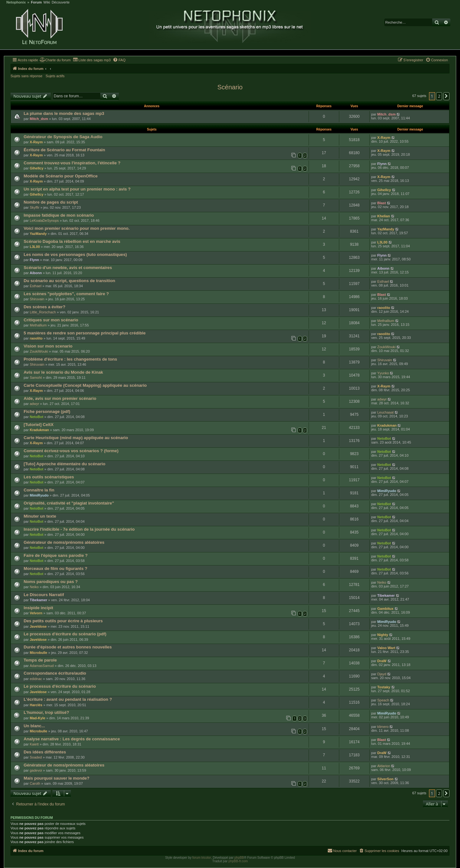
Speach (383, 700)
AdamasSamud (42, 666)
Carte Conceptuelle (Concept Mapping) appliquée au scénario (85, 385)
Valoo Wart (386, 648)
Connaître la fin (39, 490)
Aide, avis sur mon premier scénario (60, 398)
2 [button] (439, 96)
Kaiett (34, 744)
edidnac (36, 679)
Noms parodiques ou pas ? (51, 582)
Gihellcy (37, 168)
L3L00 (35, 247)
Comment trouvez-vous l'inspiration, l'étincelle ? (72, 163)
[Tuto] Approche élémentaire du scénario (65, 464)
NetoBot (37, 417)
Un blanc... (34, 726)
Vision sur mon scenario (48, 346)
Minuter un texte (40, 516)
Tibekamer (38, 600)
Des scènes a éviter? (45, 307)
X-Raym (36, 142)
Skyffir (34, 207)
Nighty (383, 635)
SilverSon (385, 779)
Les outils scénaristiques (49, 477)
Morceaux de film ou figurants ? (55, 569)
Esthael (36, 286)
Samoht (36, 378)
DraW (382, 661)
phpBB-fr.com (238, 861)
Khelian (384, 216)
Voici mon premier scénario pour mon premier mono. (77, 228)
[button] (447, 96)
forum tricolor (202, 858)
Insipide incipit (38, 608)
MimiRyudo (39, 495)
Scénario (230, 87)
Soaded (36, 757)
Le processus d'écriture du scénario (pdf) (65, 634)
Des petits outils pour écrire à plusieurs (63, 621)
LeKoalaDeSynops (44, 221)
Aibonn (36, 273)
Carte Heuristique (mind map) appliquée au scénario (76, 438)
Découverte (61, 2)
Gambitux (385, 609)
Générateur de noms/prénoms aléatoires (64, 542)
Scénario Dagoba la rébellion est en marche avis (72, 241)
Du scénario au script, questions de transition (69, 281)
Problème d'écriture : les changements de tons (70, 359)
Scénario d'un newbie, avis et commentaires (68, 268)
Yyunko (383, 373)
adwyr (34, 404)
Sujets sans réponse (27, 76)
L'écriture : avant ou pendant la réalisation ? (68, 699)
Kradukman (39, 430)
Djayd (382, 674)
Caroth (35, 783)
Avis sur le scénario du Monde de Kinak (63, 372)
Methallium (38, 325)
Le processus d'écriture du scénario (60, 686)
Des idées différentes (45, 752)
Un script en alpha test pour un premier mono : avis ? (77, 189)
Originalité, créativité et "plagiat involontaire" (69, 503)
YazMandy (38, 234)
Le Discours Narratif (44, 595)
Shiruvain (37, 299)
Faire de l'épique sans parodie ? (56, 555)
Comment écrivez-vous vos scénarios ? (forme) (71, 451)
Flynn (382, 164)
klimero (383, 727)
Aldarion (384, 766)
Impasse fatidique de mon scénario (59, 215)
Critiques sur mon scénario (51, 320)
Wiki (47, 2)
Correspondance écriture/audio (55, 673)
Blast (382, 203)
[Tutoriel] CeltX (39, 425)
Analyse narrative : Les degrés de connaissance (72, 739)
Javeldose (38, 626)
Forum (36, 2)
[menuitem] (55, 60)
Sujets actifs (55, 76)
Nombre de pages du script (51, 202)
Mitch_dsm (39, 119)
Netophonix (16, 2)
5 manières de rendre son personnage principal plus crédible (85, 333)
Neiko (34, 587)
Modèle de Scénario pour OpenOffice (61, 176)
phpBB (239, 858)
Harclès (36, 705)
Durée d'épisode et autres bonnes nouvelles (68, 647)
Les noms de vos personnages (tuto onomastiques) (75, 254)
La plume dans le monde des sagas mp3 (64, 113)
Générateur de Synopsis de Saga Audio (63, 137)
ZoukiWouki (39, 351)
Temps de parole (40, 660)
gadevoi (36, 770)
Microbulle (38, 653)
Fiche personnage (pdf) (47, 412)
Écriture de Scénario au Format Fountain (64, 150)
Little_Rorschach (43, 312)
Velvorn (36, 613)
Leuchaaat (385, 412)
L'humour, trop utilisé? (46, 712)
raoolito (384, 308)
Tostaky (384, 687)
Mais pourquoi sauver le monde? (57, 778)
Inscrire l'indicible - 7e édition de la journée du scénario (79, 529)
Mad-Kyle (38, 718)
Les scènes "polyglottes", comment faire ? (66, 294)
